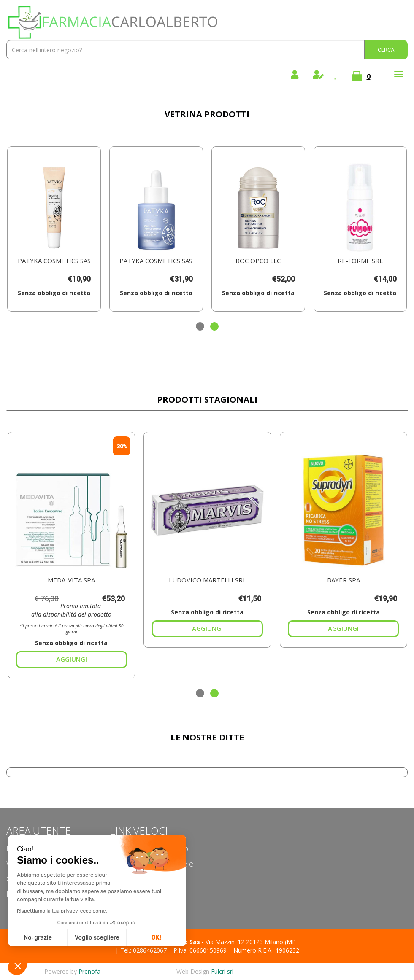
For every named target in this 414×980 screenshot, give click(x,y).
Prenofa (89, 971)
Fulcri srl (222, 971)
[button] (200, 326)
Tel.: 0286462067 (143, 950)
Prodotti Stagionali (207, 400)
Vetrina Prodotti (207, 114)
